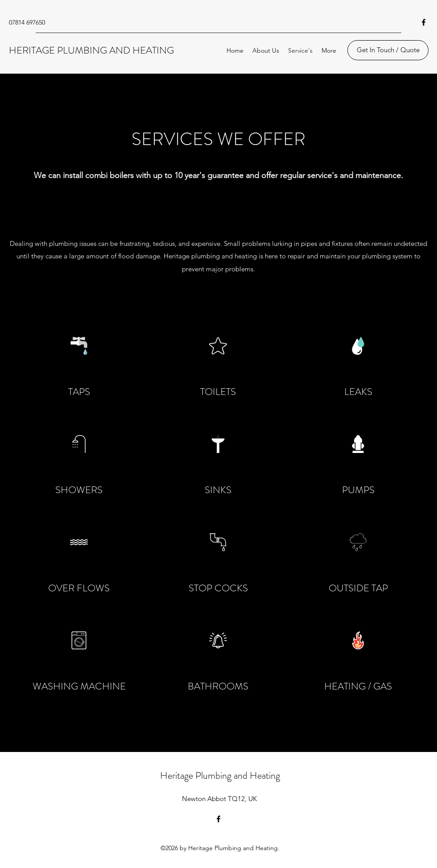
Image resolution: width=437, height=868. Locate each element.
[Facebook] (424, 22)
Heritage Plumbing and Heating (220, 775)
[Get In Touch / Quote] (388, 50)
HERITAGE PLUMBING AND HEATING (91, 50)
